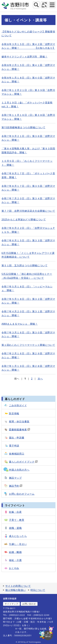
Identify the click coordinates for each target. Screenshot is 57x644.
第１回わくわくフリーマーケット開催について (28, 345)
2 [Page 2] (32, 379)
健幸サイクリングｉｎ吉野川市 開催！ (24, 57)
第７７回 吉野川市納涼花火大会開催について (28, 211)
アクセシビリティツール (44, 5)
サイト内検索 (36, 5)
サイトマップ (11, 604)
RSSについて (38, 590)
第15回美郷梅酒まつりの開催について (23, 127)
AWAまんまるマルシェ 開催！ (20, 324)
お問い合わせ (29, 604)
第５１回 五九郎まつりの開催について (24, 265)
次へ (40, 379)
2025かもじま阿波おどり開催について (24, 219)
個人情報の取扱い (16, 590)
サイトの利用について (18, 586)
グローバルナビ (52, 5)
